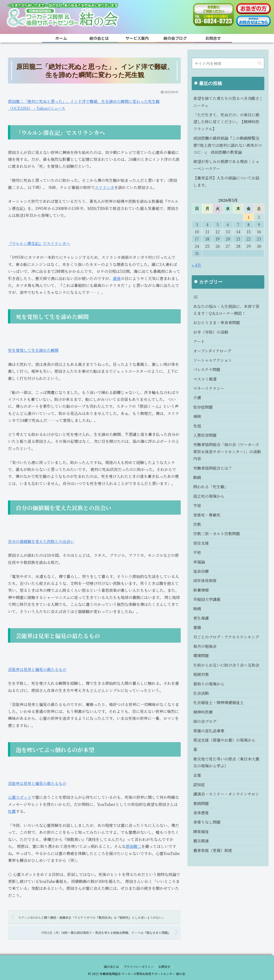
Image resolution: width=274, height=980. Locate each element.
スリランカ (105, 187)
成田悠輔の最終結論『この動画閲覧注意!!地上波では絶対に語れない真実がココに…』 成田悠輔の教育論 (228, 145)
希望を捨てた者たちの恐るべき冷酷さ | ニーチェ (227, 102)
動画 (197, 477)
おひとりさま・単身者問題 (217, 322)
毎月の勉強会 (205, 646)
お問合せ (164, 967)
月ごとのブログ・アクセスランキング (226, 637)
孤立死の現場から (209, 496)
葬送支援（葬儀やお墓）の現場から (224, 740)
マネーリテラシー (209, 388)
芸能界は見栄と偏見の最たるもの (37, 669)
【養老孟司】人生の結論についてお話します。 (226, 181)
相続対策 (201, 674)
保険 (197, 416)
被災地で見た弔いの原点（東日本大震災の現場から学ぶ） (226, 762)
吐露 (12, 811)
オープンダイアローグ (212, 351)
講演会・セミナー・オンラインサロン (226, 794)
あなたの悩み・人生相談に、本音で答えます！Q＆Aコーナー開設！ (226, 310)
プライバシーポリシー (139, 967)
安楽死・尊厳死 (207, 515)
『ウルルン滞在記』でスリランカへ (39, 243)
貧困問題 (201, 803)
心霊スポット (20, 797)
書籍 (197, 627)
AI (195, 297)
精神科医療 (203, 712)
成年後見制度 (205, 580)
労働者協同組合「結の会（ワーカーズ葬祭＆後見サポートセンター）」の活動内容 (227, 451)
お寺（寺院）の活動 (211, 332)
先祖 (197, 426)
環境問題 (201, 655)
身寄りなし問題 (207, 822)
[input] (228, 63)
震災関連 (201, 841)
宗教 (197, 524)
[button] (260, 63)
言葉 (197, 775)
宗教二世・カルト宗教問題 (217, 533)
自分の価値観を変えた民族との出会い (41, 541)
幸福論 (199, 562)
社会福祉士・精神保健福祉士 (219, 702)
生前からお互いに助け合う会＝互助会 (226, 665)
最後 (117, 278)
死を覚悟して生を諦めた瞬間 (33, 350)
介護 (197, 397)
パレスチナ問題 (207, 369)
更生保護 (201, 618)
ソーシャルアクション (213, 360)
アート (199, 341)
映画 (197, 608)
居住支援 (201, 543)
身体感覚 (201, 813)
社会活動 (201, 693)
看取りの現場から (209, 684)
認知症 (199, 785)
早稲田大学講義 (207, 599)
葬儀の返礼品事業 (209, 731)
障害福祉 (201, 831)
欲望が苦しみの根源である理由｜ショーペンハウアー (226, 165)
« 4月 (196, 265)
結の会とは (111, 967)
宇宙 (197, 505)
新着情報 (201, 590)
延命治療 (201, 571)
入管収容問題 (205, 435)
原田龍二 (133, 846)
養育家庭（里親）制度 (213, 850)
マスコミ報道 (205, 379)
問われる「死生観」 (211, 487)
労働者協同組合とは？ (213, 468)
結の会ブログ (205, 721)
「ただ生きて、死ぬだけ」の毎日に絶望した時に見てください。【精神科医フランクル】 (226, 122)
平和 (197, 552)
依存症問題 (203, 407)
